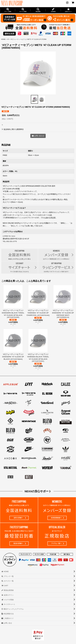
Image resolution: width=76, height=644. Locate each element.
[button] (38, 10)
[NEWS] (67, 3)
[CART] (73, 3)
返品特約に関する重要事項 (13, 129)
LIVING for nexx (9, 236)
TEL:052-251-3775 (10, 241)
